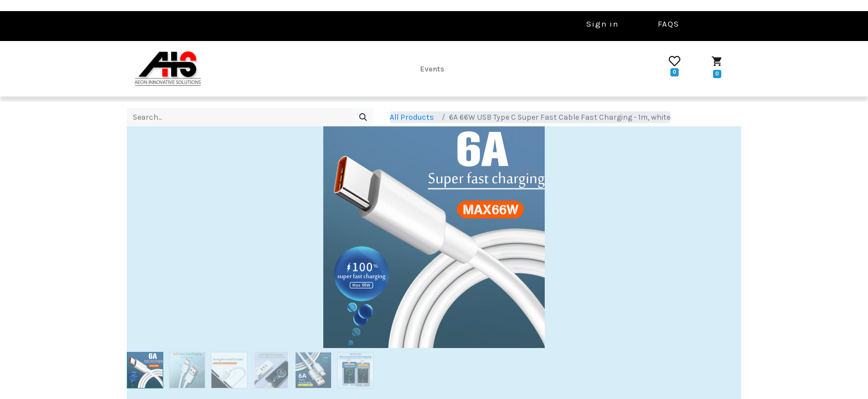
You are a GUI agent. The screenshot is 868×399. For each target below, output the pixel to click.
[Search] (363, 117)
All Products (412, 117)
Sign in (602, 24)
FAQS (668, 24)
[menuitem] (432, 69)
